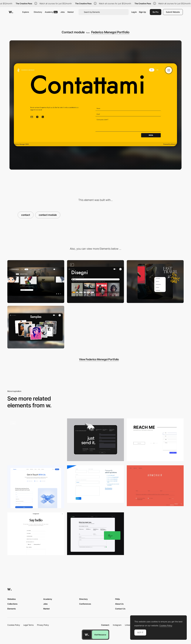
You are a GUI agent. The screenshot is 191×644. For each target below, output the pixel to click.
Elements (12, 609)
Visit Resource (100, 635)
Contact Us (120, 609)
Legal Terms (29, 625)
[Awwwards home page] (87, 635)
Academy (51, 12)
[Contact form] (95, 534)
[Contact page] (155, 440)
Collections (12, 604)
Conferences (85, 604)
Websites (12, 599)
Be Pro (156, 12)
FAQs (118, 599)
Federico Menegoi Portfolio (110, 32)
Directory (38, 12)
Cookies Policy (14, 625)
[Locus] (155, 486)
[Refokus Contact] (95, 440)
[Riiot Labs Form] (95, 484)
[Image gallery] (95, 282)
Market (71, 12)
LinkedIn (129, 625)
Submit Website (173, 12)
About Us (119, 604)
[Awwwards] (11, 12)
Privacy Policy (43, 625)
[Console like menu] (36, 282)
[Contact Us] (36, 534)
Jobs (63, 12)
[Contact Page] (36, 440)
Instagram (117, 625)
